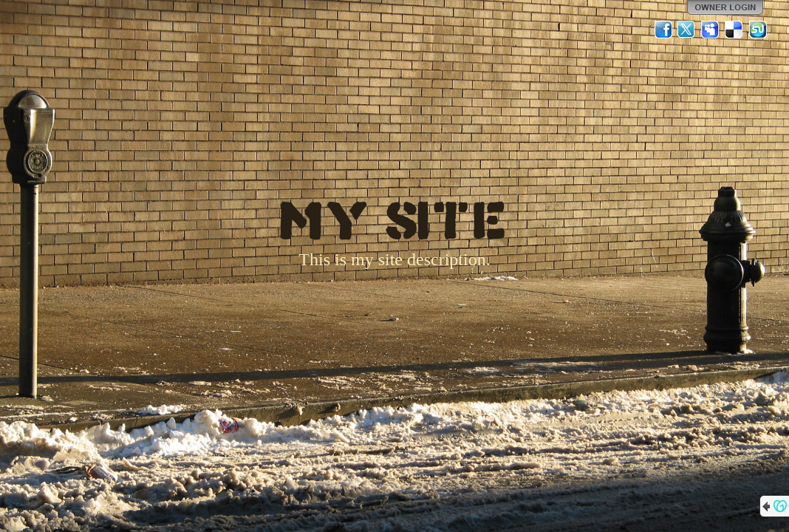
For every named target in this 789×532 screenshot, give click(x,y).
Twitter (687, 30)
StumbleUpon (758, 30)
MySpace (711, 30)
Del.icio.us (734, 30)
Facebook (663, 30)
